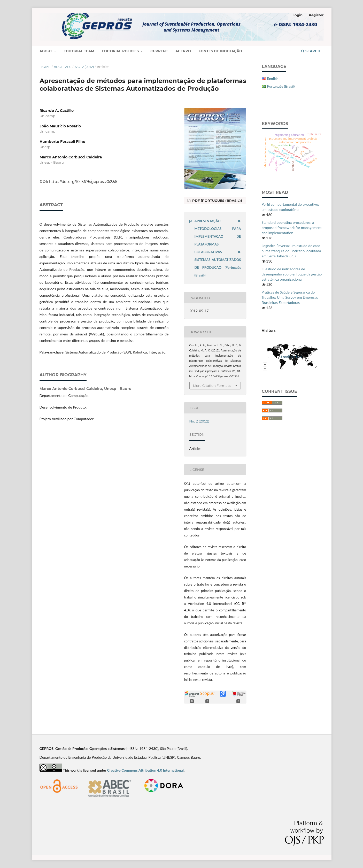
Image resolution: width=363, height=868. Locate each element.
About (46, 51)
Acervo (183, 51)
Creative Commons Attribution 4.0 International (145, 770)
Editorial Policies (121, 51)
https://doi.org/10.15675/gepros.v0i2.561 (84, 182)
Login (298, 15)
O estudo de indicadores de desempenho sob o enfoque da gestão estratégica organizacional (292, 274)
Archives (63, 67)
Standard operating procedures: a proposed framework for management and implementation (292, 228)
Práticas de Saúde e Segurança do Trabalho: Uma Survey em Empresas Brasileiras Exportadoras (290, 297)
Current (159, 51)
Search (311, 51)
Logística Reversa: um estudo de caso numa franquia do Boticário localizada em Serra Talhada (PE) (291, 251)
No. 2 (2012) (84, 67)
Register (316, 15)
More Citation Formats (212, 386)
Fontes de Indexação (220, 51)
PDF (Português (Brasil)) (217, 201)
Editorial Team (79, 51)
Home (45, 67)
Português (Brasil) (281, 86)
